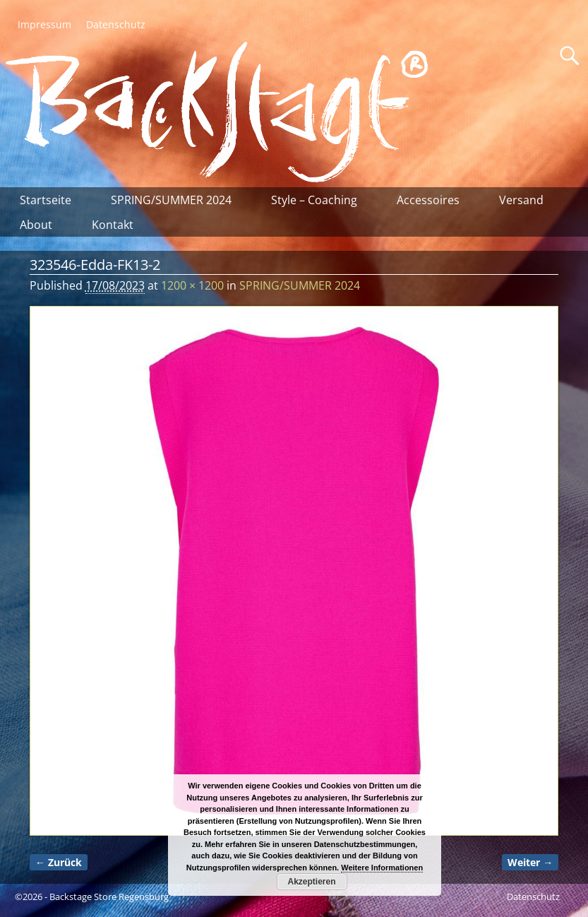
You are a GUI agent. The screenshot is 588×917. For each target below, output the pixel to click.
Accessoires (428, 200)
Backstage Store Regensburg (109, 897)
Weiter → (530, 862)
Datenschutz (116, 24)
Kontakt (113, 225)
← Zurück (59, 862)
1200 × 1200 (192, 285)
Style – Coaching (314, 200)
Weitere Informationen (382, 868)
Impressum (44, 24)
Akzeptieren (311, 882)
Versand (521, 200)
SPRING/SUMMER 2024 (171, 200)
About (36, 225)
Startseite (46, 200)
